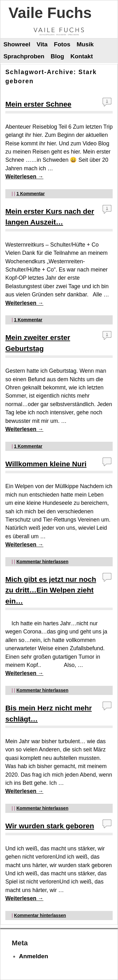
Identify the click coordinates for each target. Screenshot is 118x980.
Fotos (62, 44)
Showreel (17, 44)
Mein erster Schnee (38, 104)
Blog (57, 56)
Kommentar (31, 194)
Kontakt (82, 56)
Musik (85, 44)
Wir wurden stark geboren (50, 826)
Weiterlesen (24, 177)
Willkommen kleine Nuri (46, 464)
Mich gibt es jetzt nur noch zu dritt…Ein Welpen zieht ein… (51, 590)
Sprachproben (24, 56)
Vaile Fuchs (50, 13)
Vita (42, 44)
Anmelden (34, 956)
